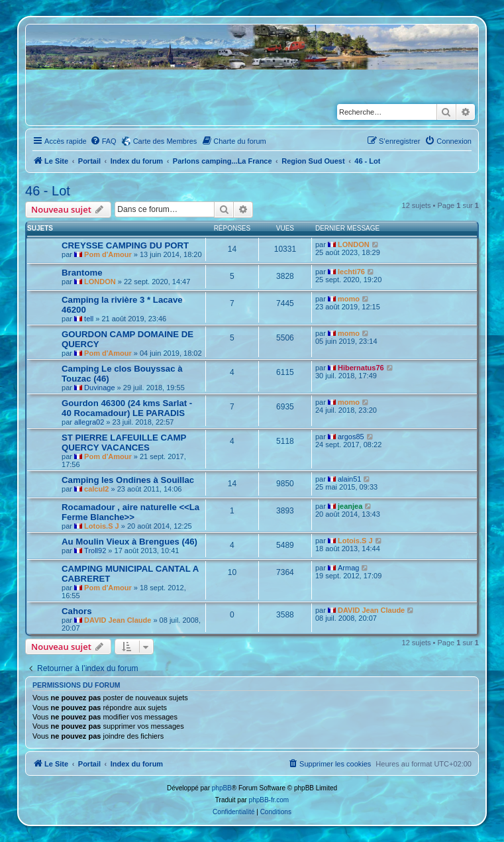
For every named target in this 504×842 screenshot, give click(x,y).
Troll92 (95, 551)
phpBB (222, 788)
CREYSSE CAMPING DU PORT (125, 245)
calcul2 (96, 489)
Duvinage (99, 388)
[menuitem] (103, 141)
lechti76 (351, 272)
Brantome (82, 273)
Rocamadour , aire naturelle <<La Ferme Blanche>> (130, 512)
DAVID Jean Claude (118, 620)
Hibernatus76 (361, 368)
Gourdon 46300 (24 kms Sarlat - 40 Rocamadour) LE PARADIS (127, 408)
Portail (89, 161)
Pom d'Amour (108, 254)
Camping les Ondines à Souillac (128, 480)
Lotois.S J (102, 526)
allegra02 (89, 422)
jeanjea (350, 506)
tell (89, 319)
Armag (348, 568)
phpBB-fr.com (269, 800)
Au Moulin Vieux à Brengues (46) (129, 542)
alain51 (349, 479)
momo (349, 299)
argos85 (351, 437)
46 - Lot (48, 191)
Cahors (76, 611)
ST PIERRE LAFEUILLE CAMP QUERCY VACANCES (124, 443)
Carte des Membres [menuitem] (165, 141)
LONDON (354, 244)
